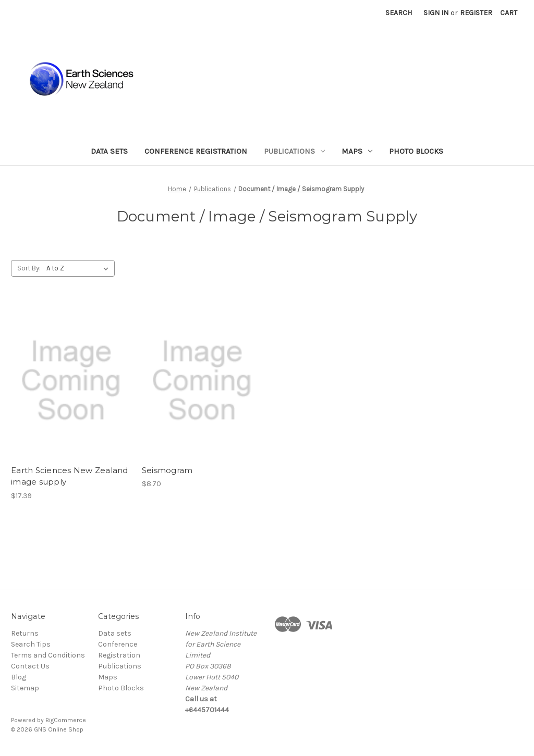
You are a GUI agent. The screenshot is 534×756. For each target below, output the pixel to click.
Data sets (109, 151)
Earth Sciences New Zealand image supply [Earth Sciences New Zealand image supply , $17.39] (70, 476)
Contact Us (30, 666)
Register (476, 13)
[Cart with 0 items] (509, 13)
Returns (25, 633)
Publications (294, 151)
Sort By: (29, 268)
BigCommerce (66, 720)
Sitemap (25, 688)
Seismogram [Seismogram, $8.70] (167, 470)
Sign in (436, 13)
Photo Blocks (416, 151)
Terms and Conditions (48, 655)
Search (399, 13)
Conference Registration (196, 151)
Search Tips (31, 644)
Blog (19, 677)
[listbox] (80, 268)
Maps (357, 151)
